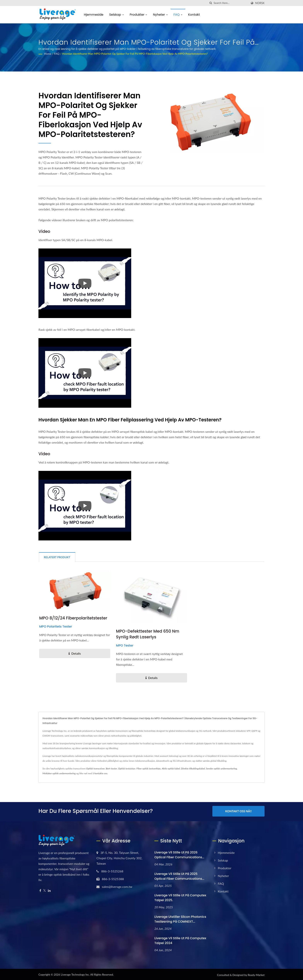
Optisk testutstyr (127, 769)
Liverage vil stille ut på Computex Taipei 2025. (180, 897)
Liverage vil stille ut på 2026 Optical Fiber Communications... (179, 854)
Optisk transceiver (95, 769)
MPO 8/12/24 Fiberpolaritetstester (73, 618)
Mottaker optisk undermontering (59, 773)
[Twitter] (45, 890)
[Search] (231, 3)
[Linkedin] (49, 890)
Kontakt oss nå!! (239, 811)
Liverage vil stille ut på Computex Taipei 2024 (180, 940)
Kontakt (194, 15)
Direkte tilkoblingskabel (193, 769)
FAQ (178, 15)
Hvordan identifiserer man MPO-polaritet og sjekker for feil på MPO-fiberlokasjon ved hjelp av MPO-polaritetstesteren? (135, 54)
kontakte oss (101, 773)
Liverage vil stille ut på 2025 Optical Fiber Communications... (179, 875)
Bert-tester (111, 769)
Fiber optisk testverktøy (149, 769)
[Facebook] (40, 890)
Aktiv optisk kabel (171, 769)
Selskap (117, 15)
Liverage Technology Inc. (75, 974)
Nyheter (160, 15)
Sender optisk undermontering (221, 769)
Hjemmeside (94, 15)
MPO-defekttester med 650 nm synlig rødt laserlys (148, 634)
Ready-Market (256, 974)
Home (48, 54)
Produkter (138, 15)
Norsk (260, 3)
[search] (211, 3)
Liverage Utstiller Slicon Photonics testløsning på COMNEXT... (180, 918)
